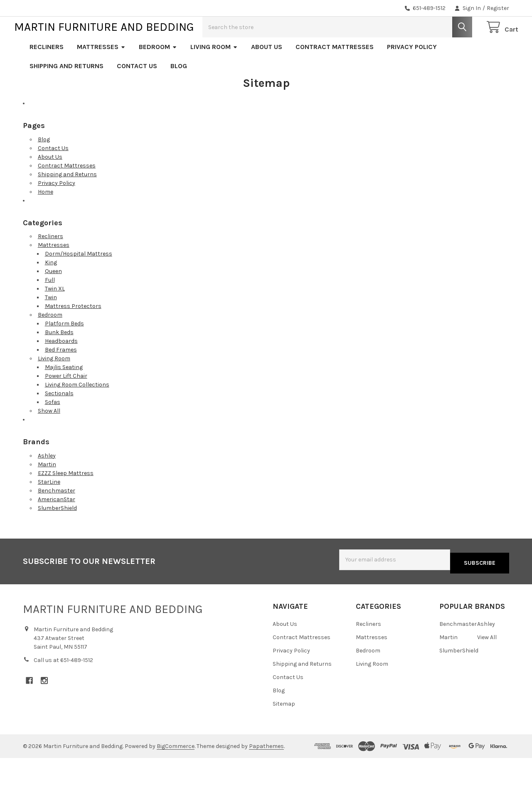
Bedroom (158, 73)
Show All (49, 437)
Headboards (61, 368)
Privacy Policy (412, 73)
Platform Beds (64, 350)
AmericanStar (57, 526)
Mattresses (101, 73)
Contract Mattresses (335, 73)
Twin (51, 324)
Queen (53, 298)
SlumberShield (57, 535)
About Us (267, 73)
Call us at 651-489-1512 (63, 683)
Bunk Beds (59, 359)
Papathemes (266, 769)
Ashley (47, 482)
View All (487, 661)
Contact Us (137, 92)
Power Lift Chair (66, 402)
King (51, 289)
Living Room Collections (77, 411)
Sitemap (284, 727)
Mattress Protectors (73, 333)
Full (50, 306)
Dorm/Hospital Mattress (79, 280)
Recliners (47, 73)
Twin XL (55, 315)
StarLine (49, 508)
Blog (179, 92)
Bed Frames (61, 376)
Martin (47, 491)
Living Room (214, 73)
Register (498, 8)
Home (46, 218)
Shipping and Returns (66, 92)
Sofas (53, 429)
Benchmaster (57, 517)
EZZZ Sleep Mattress (66, 500)
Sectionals (59, 420)
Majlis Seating (64, 394)
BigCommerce (176, 769)
